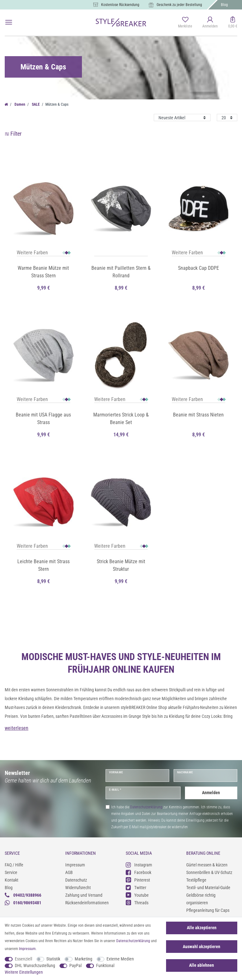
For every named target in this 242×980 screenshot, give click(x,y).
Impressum (75, 865)
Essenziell (23, 959)
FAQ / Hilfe (14, 865)
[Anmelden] (210, 23)
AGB (69, 872)
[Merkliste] (185, 23)
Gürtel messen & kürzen (207, 865)
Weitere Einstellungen (24, 972)
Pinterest (138, 880)
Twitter (136, 887)
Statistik (53, 959)
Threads (137, 903)
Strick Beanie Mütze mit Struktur (121, 565)
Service (11, 872)
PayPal (75, 965)
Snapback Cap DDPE (199, 268)
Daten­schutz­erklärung (133, 941)
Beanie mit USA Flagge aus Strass (43, 419)
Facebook (138, 872)
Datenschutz (76, 880)
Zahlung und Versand (84, 895)
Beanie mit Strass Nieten (198, 415)
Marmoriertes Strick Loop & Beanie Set (121, 419)
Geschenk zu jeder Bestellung (179, 5)
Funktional (105, 965)
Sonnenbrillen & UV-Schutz (209, 872)
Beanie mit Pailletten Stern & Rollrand (121, 272)
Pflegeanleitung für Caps (208, 910)
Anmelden (211, 793)
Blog (224, 5)
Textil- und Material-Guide (208, 888)
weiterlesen (17, 728)
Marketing (84, 959)
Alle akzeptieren (202, 928)
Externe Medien (120, 959)
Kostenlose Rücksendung (120, 5)
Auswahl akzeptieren (202, 947)
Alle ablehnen (202, 965)
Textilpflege (196, 880)
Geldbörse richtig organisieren (201, 899)
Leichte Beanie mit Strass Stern (43, 565)
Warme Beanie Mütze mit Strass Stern (43, 272)
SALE (35, 104)
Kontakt (12, 880)
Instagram (139, 865)
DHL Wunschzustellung (35, 965)
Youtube (137, 895)
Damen (19, 104)
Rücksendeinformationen (87, 903)
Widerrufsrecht (78, 888)
